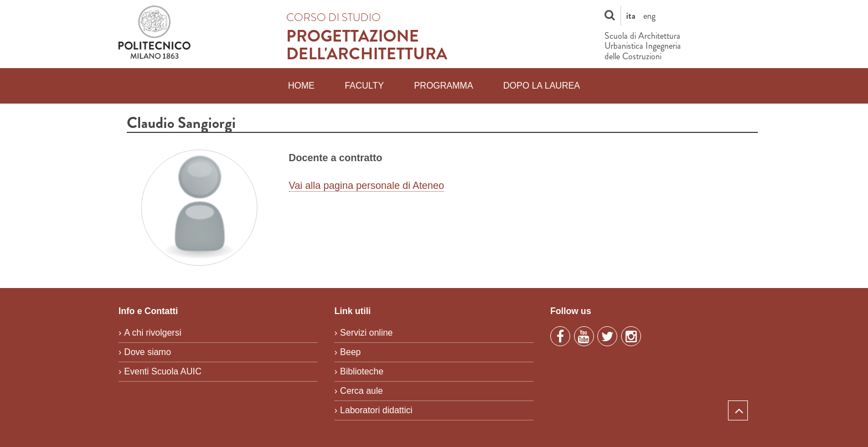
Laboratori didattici (376, 410)
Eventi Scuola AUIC (163, 371)
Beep (350, 352)
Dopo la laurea (542, 86)
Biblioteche (361, 371)
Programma (444, 86)
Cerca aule (361, 391)
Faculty (365, 86)
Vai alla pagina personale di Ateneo (367, 186)
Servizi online (366, 333)
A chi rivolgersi (153, 333)
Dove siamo (147, 352)
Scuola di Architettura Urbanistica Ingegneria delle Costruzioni (643, 46)
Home (301, 86)
